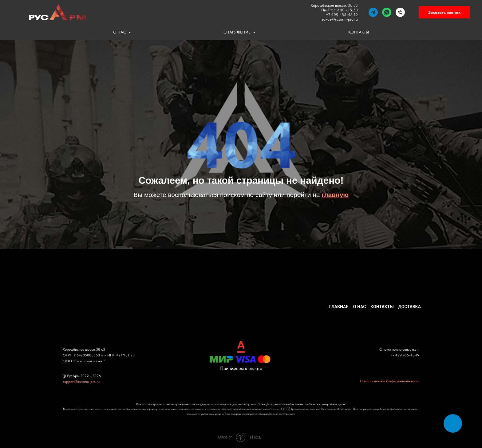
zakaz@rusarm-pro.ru (340, 19)
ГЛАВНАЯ (339, 307)
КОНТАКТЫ (359, 32)
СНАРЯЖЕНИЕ (237, 32)
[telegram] (373, 12)
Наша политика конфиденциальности (390, 381)
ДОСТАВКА (410, 307)
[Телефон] (400, 12)
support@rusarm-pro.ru (81, 382)
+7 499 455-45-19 (342, 15)
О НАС (120, 32)
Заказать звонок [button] (444, 12)
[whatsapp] (387, 12)
